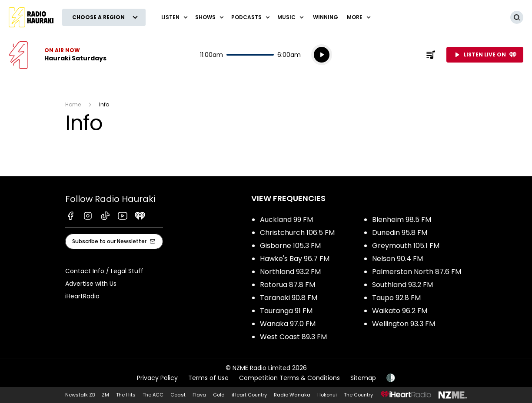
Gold (219, 395)
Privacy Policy (157, 378)
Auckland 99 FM (286, 220)
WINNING (326, 17)
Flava (199, 395)
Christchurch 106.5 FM (297, 233)
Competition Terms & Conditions (289, 378)
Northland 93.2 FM (290, 272)
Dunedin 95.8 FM (400, 233)
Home (73, 104)
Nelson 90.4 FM (397, 259)
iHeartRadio (82, 296)
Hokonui (327, 395)
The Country (358, 395)
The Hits (126, 395)
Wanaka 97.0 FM (288, 324)
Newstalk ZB (80, 395)
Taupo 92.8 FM (396, 298)
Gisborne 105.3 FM (290, 246)
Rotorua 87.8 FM (288, 285)
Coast (178, 395)
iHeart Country (249, 395)
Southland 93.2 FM (402, 285)
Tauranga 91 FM (286, 311)
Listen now (58, 55)
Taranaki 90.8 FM (289, 298)
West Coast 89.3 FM (293, 337)
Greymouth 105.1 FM (406, 246)
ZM (105, 395)
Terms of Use (208, 378)
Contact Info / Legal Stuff (104, 271)
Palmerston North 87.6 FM (417, 272)
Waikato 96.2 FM (400, 311)
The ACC (153, 395)
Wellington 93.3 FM (404, 324)
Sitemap (363, 378)
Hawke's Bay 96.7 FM (295, 259)
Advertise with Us (91, 284)
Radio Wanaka (292, 395)
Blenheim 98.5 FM (402, 220)
